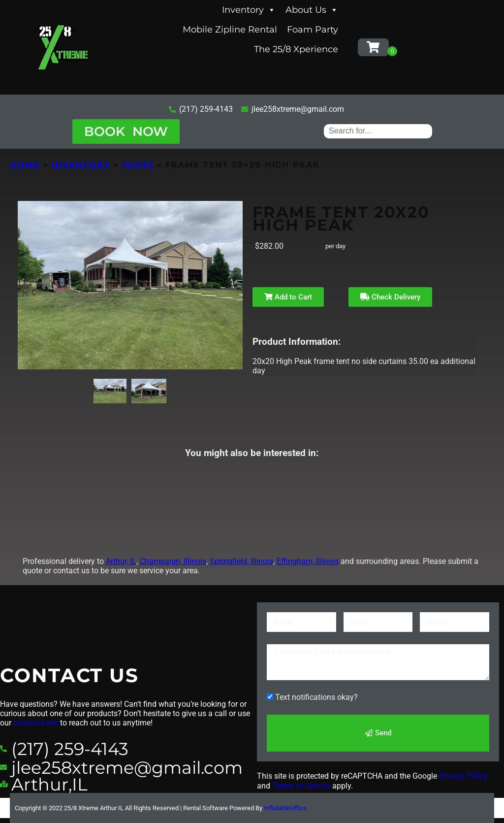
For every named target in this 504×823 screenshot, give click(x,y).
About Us (312, 10)
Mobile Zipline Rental (230, 30)
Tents (138, 165)
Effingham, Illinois (308, 561)
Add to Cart (288, 297)
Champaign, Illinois (173, 561)
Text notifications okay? (316, 697)
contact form (36, 723)
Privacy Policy (463, 776)
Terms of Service (301, 786)
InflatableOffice (285, 808)
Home (25, 165)
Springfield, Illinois (241, 561)
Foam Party (313, 30)
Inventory (249, 10)
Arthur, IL (121, 561)
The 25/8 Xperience (296, 49)
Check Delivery (390, 297)
